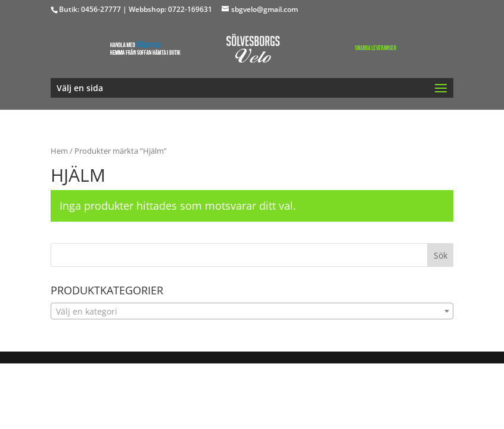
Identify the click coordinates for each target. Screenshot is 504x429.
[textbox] (252, 312)
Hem (59, 151)
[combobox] (252, 311)
